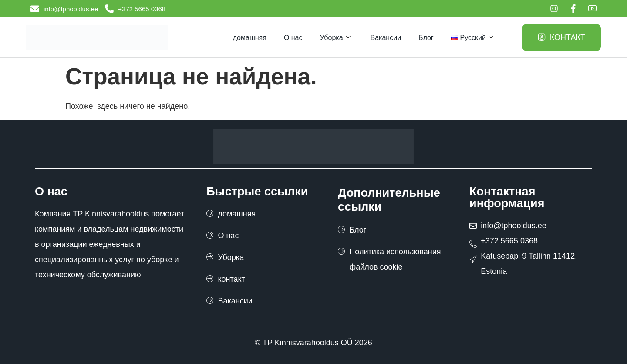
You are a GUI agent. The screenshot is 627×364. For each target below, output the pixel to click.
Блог (426, 38)
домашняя (250, 38)
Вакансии (386, 38)
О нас (293, 38)
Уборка (335, 38)
